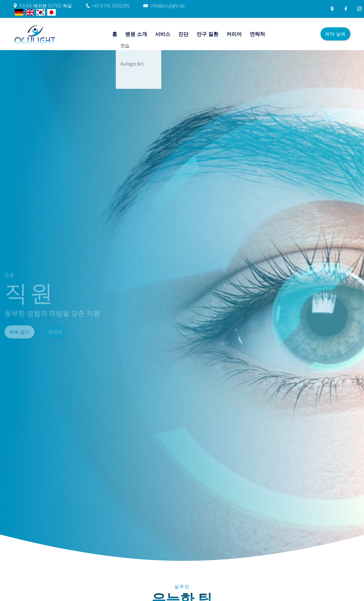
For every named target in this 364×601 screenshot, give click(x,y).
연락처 (257, 34)
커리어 (234, 34)
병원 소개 (136, 34)
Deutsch (19, 12)
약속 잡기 (19, 332)
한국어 (41, 12)
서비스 (163, 34)
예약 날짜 (335, 34)
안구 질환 (207, 34)
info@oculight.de (168, 6)
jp (51, 12)
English (30, 12)
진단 (183, 34)
